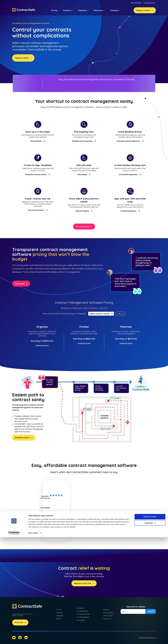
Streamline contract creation (36, 174)
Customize (150, 630)
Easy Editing (82, 174)
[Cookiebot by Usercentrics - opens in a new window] (14, 640)
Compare (80, 608)
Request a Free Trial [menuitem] (83, 583)
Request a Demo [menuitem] (143, 10)
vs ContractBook (83, 617)
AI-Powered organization (128, 174)
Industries (60, 616)
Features (60, 613)
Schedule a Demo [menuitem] (22, 438)
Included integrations (128, 211)
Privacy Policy (108, 613)
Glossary (106, 610)
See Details (20, 284)
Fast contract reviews (36, 210)
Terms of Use (108, 616)
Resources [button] (99, 10)
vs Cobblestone (82, 611)
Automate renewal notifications (128, 141)
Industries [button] (83, 10)
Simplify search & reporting (82, 141)
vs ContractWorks (83, 614)
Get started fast (36, 141)
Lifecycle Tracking (82, 211)
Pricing (54, 10)
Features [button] (68, 10)
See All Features (83, 227)
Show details (33, 640)
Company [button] (115, 10)
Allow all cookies (150, 624)
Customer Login (149, 3)
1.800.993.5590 (136, 3)
